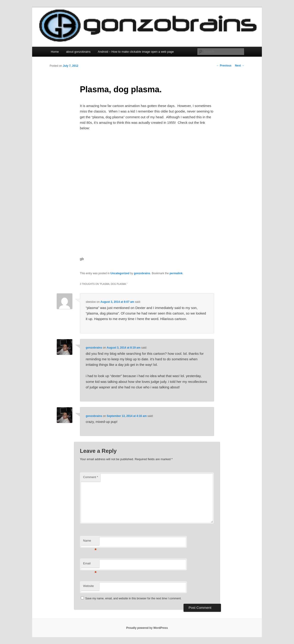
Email (90, 565)
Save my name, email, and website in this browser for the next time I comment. (133, 598)
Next (240, 66)
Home (55, 52)
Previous (224, 66)
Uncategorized (120, 273)
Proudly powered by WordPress (147, 628)
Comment (91, 477)
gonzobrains (142, 273)
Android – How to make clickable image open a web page (136, 52)
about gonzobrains (78, 52)
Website (89, 586)
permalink (176, 273)
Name (90, 542)
